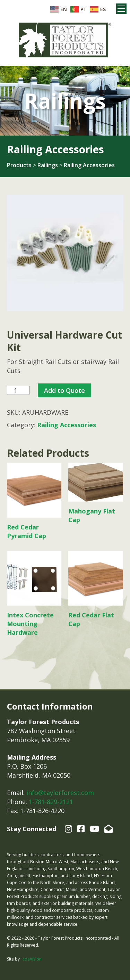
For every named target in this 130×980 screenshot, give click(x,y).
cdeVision (32, 959)
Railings (48, 165)
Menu (121, 9)
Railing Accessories (89, 165)
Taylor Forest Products (65, 40)
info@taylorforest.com (60, 793)
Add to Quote (64, 390)
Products (19, 165)
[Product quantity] (18, 391)
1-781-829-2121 (51, 802)
